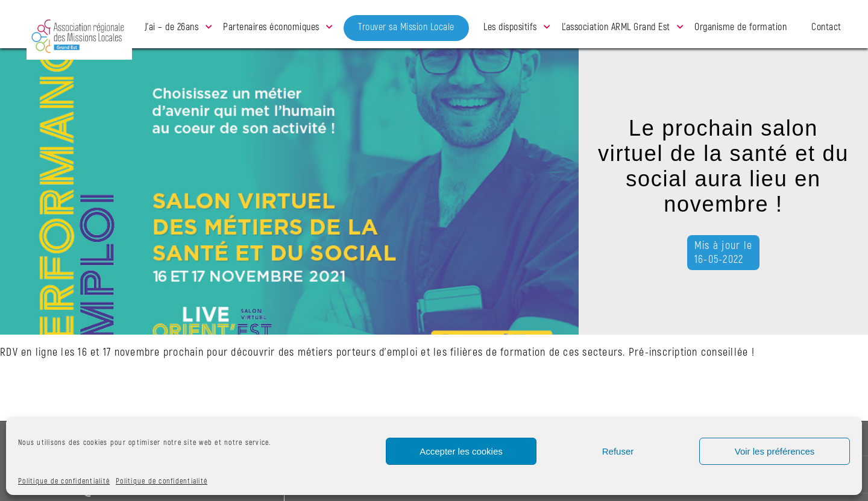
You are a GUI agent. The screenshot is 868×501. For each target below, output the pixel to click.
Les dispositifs (510, 27)
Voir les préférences (775, 451)
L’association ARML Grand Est (616, 27)
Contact (826, 27)
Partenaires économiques (271, 27)
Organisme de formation (741, 27)
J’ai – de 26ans (172, 27)
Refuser (618, 451)
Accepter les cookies (461, 451)
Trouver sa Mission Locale (406, 27)
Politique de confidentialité (64, 481)
